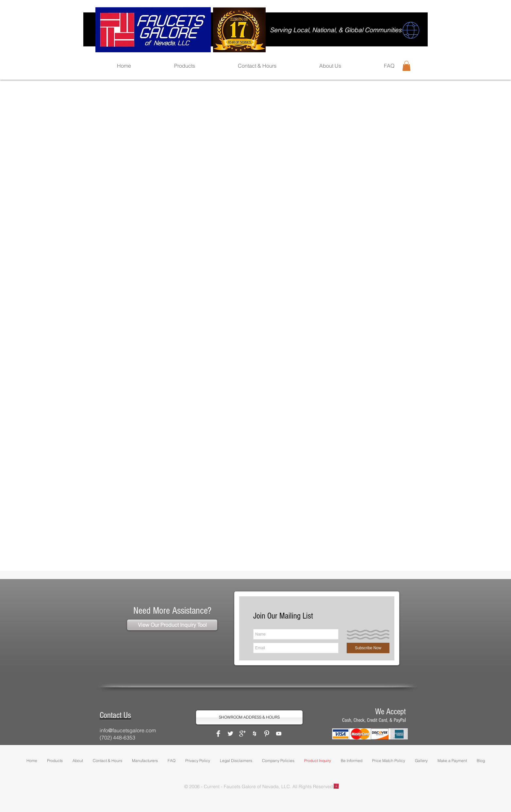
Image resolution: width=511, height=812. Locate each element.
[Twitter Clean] (230, 734)
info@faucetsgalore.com (128, 730)
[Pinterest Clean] (267, 734)
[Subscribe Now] (368, 648)
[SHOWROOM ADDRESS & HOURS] (249, 717)
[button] (406, 66)
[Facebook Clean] (218, 734)
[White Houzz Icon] (255, 734)
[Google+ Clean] (242, 734)
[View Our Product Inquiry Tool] (172, 625)
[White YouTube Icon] (279, 734)
